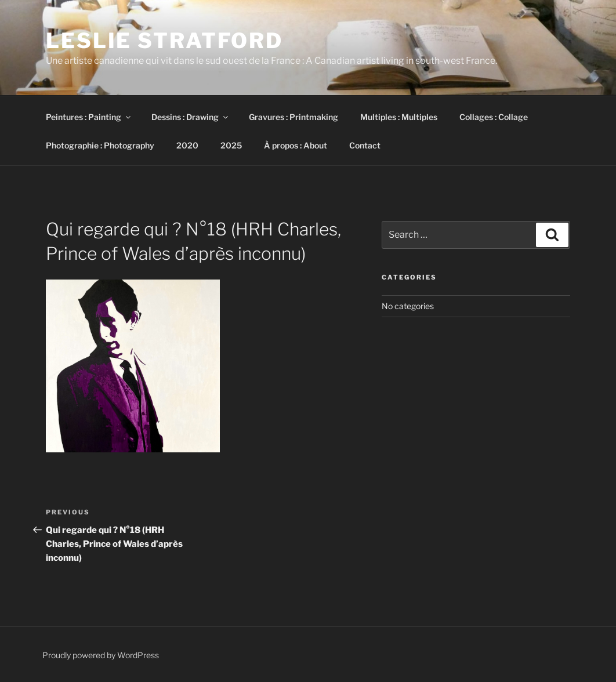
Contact (365, 145)
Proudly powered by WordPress (101, 655)
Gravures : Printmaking (293, 117)
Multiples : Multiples (399, 117)
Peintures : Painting (89, 117)
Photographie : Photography (100, 145)
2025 (231, 145)
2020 (187, 145)
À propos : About (296, 145)
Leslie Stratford (164, 41)
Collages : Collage (494, 117)
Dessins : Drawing (191, 117)
